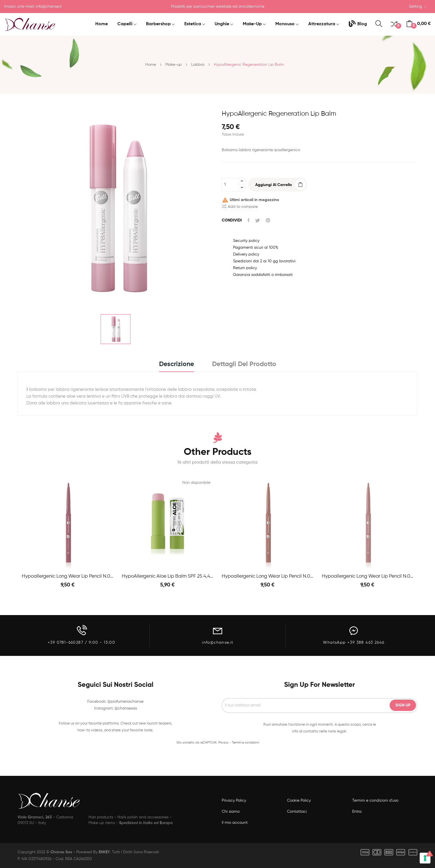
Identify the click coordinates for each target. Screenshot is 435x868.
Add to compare (240, 206)
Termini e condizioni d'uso (375, 801)
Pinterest (268, 220)
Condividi (249, 220)
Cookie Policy (299, 801)
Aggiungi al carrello (274, 185)
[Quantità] (230, 185)
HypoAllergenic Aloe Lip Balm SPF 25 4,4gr (168, 576)
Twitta (258, 220)
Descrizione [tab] (177, 364)
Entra (357, 812)
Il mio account (235, 823)
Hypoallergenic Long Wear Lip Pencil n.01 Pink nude (368, 576)
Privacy (223, 743)
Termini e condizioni (245, 743)
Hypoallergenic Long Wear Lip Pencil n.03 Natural (268, 576)
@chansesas (126, 708)
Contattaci (297, 812)
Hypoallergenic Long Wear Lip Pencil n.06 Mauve (68, 576)
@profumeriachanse (125, 702)
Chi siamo (231, 812)
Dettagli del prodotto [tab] (244, 364)
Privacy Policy (234, 801)
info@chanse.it (49, 7)
